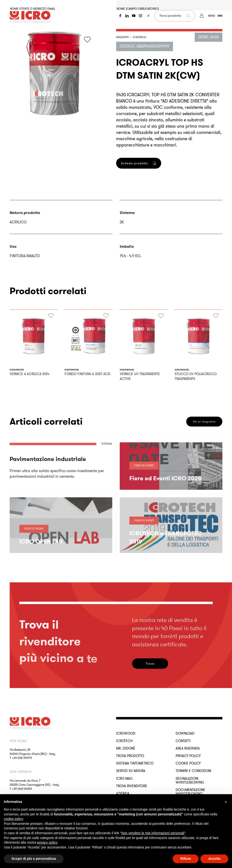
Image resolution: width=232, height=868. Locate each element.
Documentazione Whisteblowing (190, 792)
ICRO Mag (124, 778)
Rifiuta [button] (186, 859)
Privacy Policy (188, 756)
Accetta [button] (214, 859)
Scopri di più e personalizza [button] (34, 859)
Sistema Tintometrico (135, 763)
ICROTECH (124, 741)
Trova (150, 664)
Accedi (26, 93)
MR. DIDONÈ (126, 748)
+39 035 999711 (22, 758)
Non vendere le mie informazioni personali (153, 833)
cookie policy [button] (13, 819)
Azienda (123, 793)
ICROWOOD (126, 733)
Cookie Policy (188, 763)
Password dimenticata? (27, 69)
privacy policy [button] (47, 842)
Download (185, 733)
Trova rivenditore (132, 786)
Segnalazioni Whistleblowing (190, 780)
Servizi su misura (131, 771)
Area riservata (188, 748)
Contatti (183, 741)
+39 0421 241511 (22, 789)
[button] (226, 802)
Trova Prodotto (130, 756)
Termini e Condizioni (193, 771)
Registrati (133, 231)
